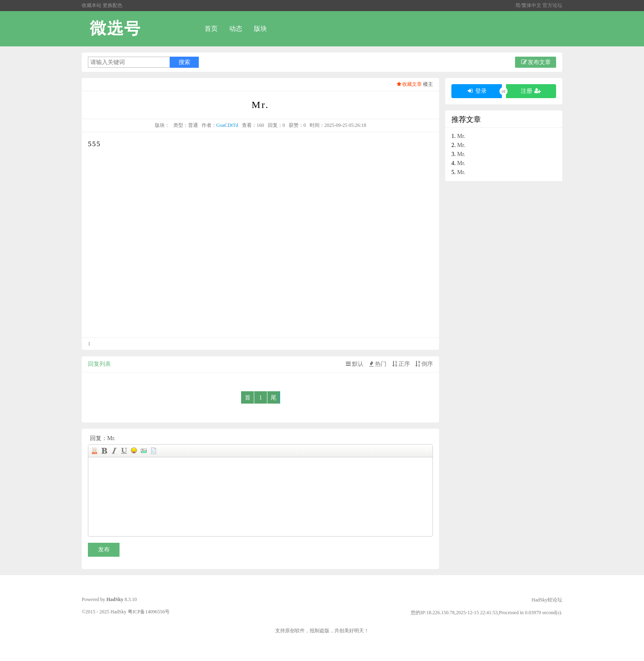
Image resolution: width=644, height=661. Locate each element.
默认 (354, 364)
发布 (104, 550)
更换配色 (113, 5)
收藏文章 (409, 84)
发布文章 (536, 62)
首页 (211, 29)
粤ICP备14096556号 (149, 612)
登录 (477, 91)
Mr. (461, 136)
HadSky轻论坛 (547, 600)
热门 (377, 364)
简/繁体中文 (529, 5)
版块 (260, 29)
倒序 (423, 364)
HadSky (115, 599)
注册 (531, 91)
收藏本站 (92, 5)
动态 (236, 29)
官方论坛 (552, 5)
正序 (400, 364)
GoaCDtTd (227, 125)
